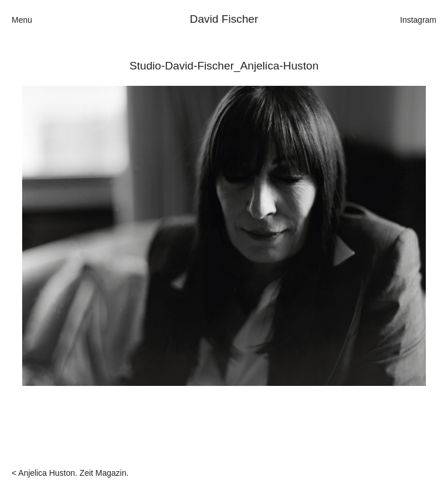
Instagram (418, 20)
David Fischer (224, 19)
